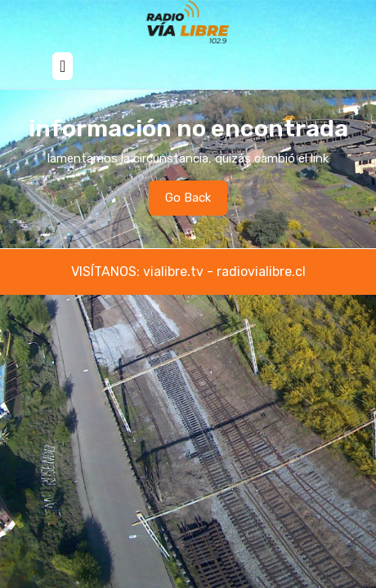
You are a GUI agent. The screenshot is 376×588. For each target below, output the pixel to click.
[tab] (63, 66)
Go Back (196, 202)
